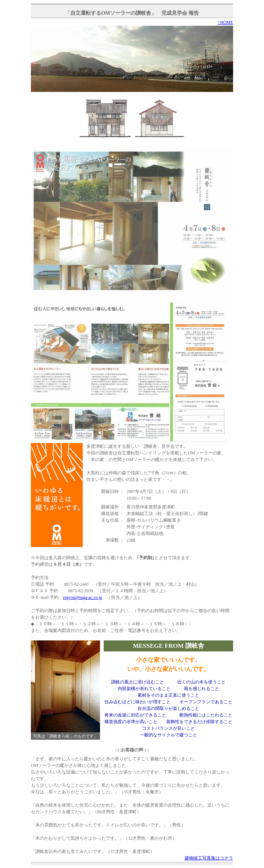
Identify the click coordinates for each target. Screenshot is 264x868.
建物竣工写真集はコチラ (209, 858)
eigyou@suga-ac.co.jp (83, 597)
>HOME (225, 22)
